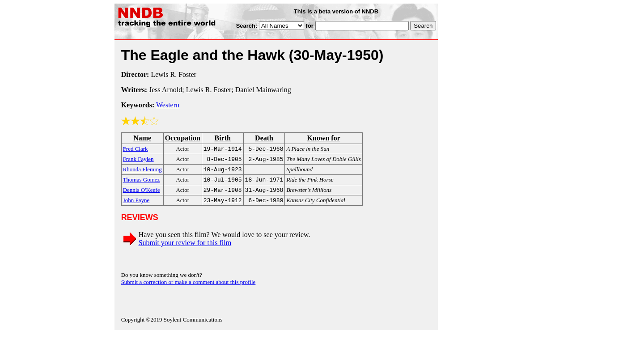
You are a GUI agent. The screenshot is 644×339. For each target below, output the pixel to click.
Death (264, 138)
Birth (222, 138)
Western (168, 105)
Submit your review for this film (185, 248)
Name (142, 138)
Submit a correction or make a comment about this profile (189, 287)
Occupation (183, 138)
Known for (324, 138)
